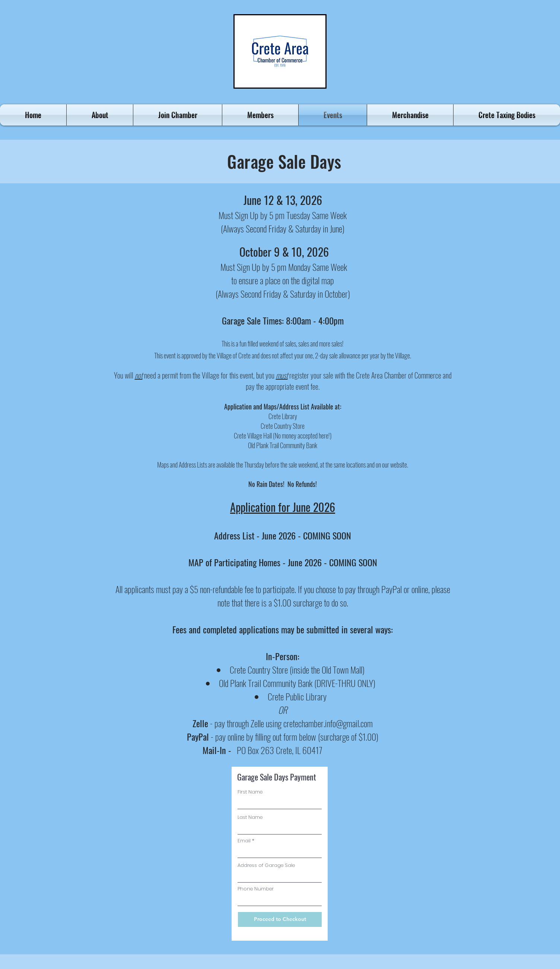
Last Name (250, 817)
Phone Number (256, 889)
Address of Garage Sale (266, 865)
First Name (250, 792)
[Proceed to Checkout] (280, 919)
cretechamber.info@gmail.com (328, 723)
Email (244, 841)
